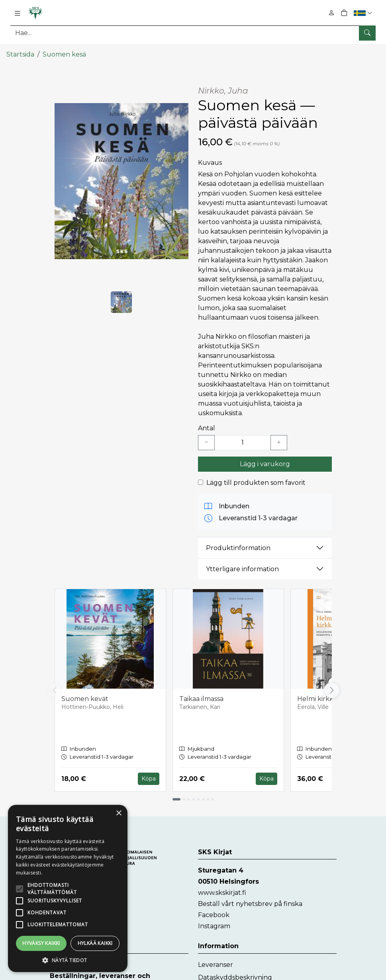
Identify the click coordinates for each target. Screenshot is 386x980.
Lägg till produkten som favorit (256, 479)
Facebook (214, 911)
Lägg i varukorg (265, 460)
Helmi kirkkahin (322, 695)
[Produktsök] (193, 33)
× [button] (119, 813)
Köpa (149, 775)
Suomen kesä (64, 51)
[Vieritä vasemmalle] (55, 687)
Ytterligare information (242, 565)
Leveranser (216, 961)
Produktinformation (238, 544)
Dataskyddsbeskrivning (235, 974)
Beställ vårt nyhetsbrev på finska (250, 900)
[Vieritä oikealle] (332, 687)
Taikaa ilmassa (201, 695)
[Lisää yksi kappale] (279, 439)
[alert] (68, 888)
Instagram (214, 922)
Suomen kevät (85, 695)
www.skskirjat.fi (222, 889)
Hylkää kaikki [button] (95, 943)
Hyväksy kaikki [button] (41, 943)
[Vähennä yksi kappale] (206, 439)
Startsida (20, 51)
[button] (364, 13)
